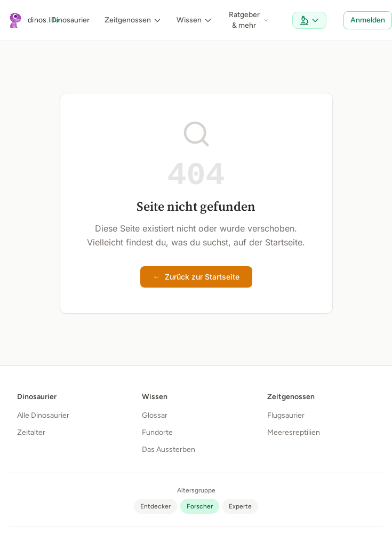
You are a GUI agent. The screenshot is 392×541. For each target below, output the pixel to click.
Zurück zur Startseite (196, 277)
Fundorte (157, 432)
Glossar (155, 415)
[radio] (155, 506)
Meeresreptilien (294, 432)
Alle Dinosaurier (43, 415)
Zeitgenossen (133, 20)
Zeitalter (31, 432)
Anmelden (368, 20)
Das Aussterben (169, 449)
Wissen (194, 20)
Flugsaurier (286, 415)
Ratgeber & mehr (249, 20)
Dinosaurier (70, 20)
